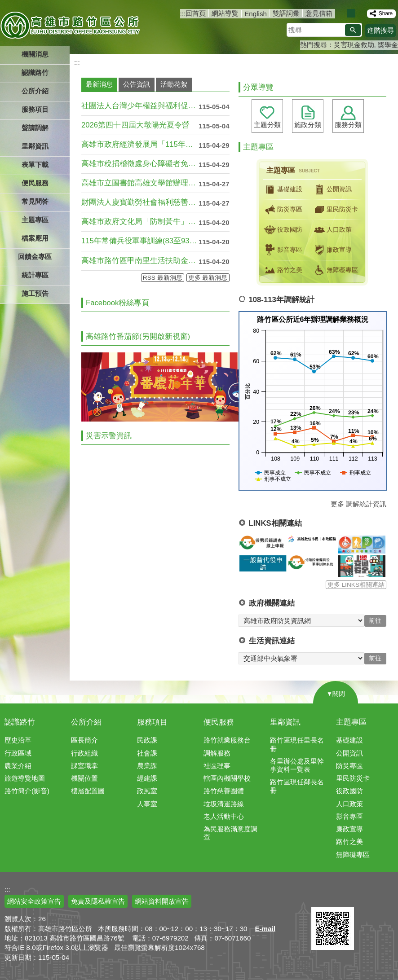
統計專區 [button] (35, 275)
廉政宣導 (332, 250)
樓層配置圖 (88, 791)
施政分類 (308, 125)
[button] (353, 30)
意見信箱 (319, 13)
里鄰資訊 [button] (35, 146)
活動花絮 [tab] (174, 84)
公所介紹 (86, 722)
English (256, 14)
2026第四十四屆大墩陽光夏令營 (135, 125)
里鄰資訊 (285, 722)
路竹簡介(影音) (27, 791)
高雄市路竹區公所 (71, 25)
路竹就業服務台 (227, 740)
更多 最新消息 (208, 278)
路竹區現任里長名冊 (297, 744)
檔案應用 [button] (35, 238)
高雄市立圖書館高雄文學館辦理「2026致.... (140, 183)
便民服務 (219, 722)
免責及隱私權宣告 (98, 901)
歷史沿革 (18, 740)
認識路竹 (20, 722)
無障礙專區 (335, 270)
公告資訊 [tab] (137, 84)
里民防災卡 (335, 210)
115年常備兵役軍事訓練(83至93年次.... (140, 241)
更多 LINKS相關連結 (356, 585)
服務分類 (348, 125)
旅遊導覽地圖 (25, 778)
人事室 (147, 804)
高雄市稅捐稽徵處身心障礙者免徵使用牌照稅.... (140, 164)
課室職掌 (84, 766)
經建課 (147, 778)
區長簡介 (84, 740)
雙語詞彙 (286, 13)
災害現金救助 (354, 45)
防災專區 (283, 210)
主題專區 (351, 722)
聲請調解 (35, 128)
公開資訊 (332, 189)
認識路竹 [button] (35, 73)
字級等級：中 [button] (351, 13)
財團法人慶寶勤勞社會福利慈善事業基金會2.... (140, 202)
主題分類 (267, 125)
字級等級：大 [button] (360, 13)
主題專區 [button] (35, 220)
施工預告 (35, 293)
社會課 (147, 753)
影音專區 (283, 250)
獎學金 (388, 45)
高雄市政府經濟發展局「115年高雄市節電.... (140, 144)
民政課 (147, 740)
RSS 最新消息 (163, 278)
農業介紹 (18, 766)
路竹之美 (283, 270)
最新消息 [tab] (99, 84)
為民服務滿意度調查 (230, 833)
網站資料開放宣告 (162, 901)
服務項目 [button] (35, 109)
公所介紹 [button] (35, 91)
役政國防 (283, 230)
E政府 (321, 896)
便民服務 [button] (35, 183)
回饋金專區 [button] (35, 257)
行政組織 (84, 753)
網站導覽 (225, 13)
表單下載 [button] (35, 165)
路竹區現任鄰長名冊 (297, 786)
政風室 (147, 791)
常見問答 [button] (35, 201)
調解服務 (217, 753)
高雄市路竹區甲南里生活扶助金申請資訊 (140, 261)
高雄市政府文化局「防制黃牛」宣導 (140, 222)
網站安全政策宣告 (34, 901)
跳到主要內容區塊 (5, 5)
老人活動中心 (224, 816)
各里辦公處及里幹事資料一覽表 (297, 765)
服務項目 (152, 722)
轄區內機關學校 (227, 778)
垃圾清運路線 (224, 804)
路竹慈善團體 (224, 791)
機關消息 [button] (35, 54)
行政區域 (18, 753)
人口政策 (332, 230)
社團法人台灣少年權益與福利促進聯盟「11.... (140, 106)
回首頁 (196, 13)
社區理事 (217, 766)
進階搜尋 (380, 30)
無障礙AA (365, 897)
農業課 (147, 766)
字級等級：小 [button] (342, 13)
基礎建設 (283, 189)
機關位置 (84, 778)
